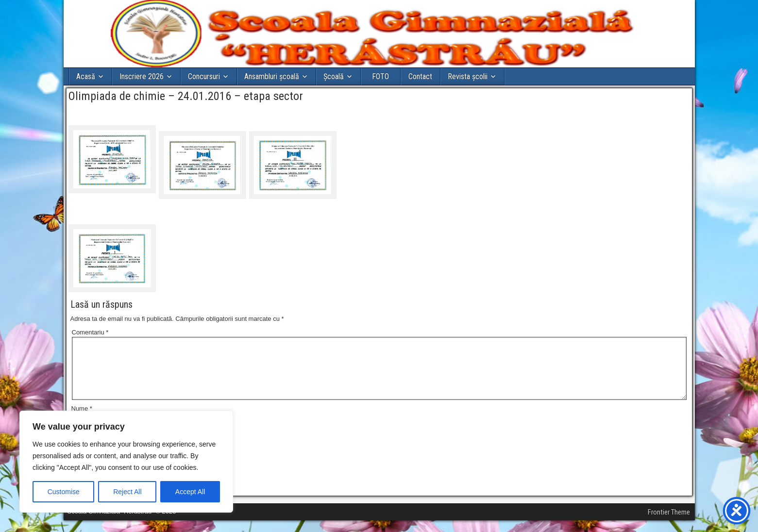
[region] (126, 462)
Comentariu (90, 332)
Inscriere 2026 (142, 76)
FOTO (380, 76)
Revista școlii (468, 76)
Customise (64, 492)
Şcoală (334, 76)
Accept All (190, 492)
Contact (420, 76)
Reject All (127, 492)
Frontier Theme (669, 524)
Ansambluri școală (272, 76)
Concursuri (204, 76)
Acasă (86, 76)
